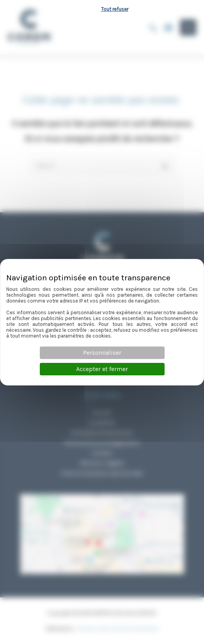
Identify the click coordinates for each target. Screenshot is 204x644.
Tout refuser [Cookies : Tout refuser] (115, 9)
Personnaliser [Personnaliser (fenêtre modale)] (102, 353)
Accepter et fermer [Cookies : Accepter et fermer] (102, 369)
